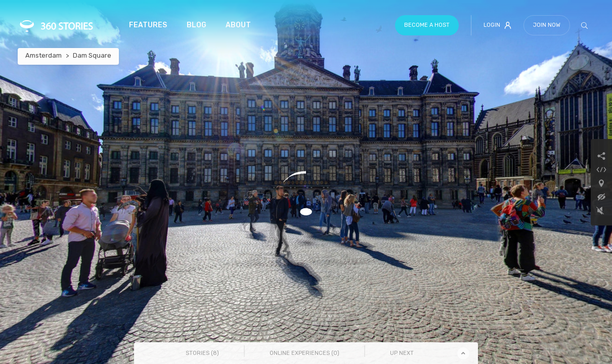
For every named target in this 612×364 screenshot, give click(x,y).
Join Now (547, 25)
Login (497, 25)
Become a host (427, 25)
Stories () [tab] (202, 353)
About (238, 25)
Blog (196, 25)
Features (148, 25)
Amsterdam (43, 55)
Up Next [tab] (402, 353)
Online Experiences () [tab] (304, 353)
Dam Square (92, 55)
